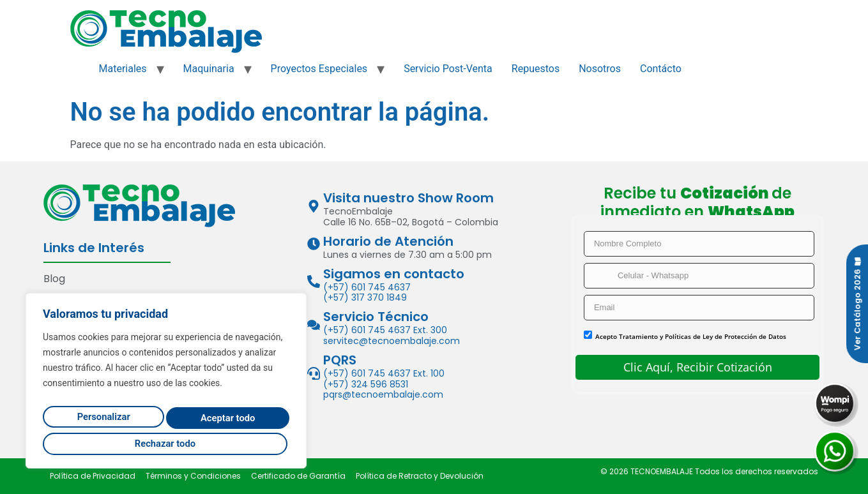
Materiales (123, 69)
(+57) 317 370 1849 (365, 297)
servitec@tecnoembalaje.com (392, 341)
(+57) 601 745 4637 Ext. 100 (384, 373)
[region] (166, 385)
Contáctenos (77, 298)
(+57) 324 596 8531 (366, 384)
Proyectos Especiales (319, 69)
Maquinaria (209, 69)
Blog (54, 279)
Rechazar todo (223, 420)
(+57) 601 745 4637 (367, 287)
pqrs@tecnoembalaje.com (383, 394)
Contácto (661, 69)
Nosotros (600, 69)
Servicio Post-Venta (448, 69)
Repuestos (536, 69)
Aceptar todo (166, 443)
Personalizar (100, 420)
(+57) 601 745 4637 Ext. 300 (385, 330)
